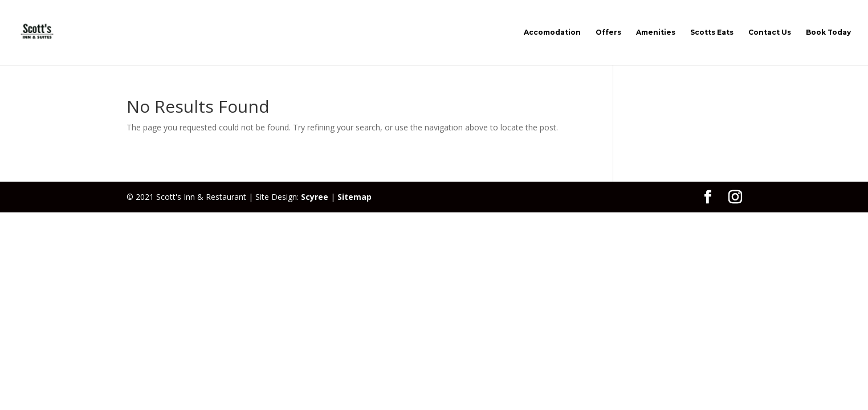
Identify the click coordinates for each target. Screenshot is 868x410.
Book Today (828, 32)
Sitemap (354, 197)
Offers (608, 32)
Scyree (315, 197)
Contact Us (770, 32)
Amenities (656, 32)
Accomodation (552, 32)
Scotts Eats (712, 32)
